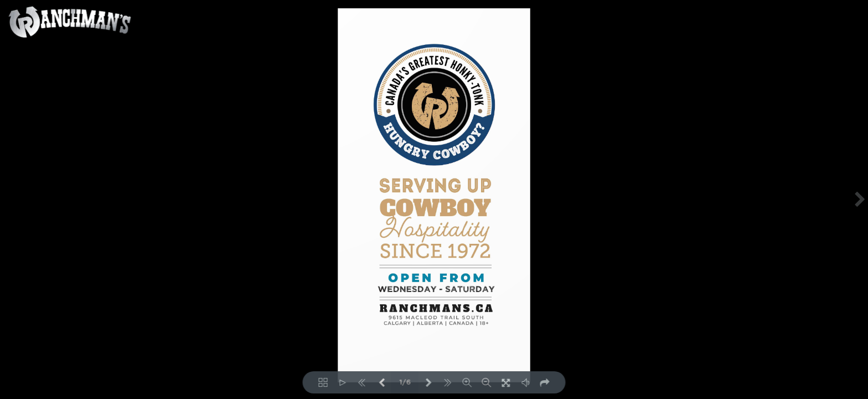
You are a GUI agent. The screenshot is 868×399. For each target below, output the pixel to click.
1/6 (405, 383)
